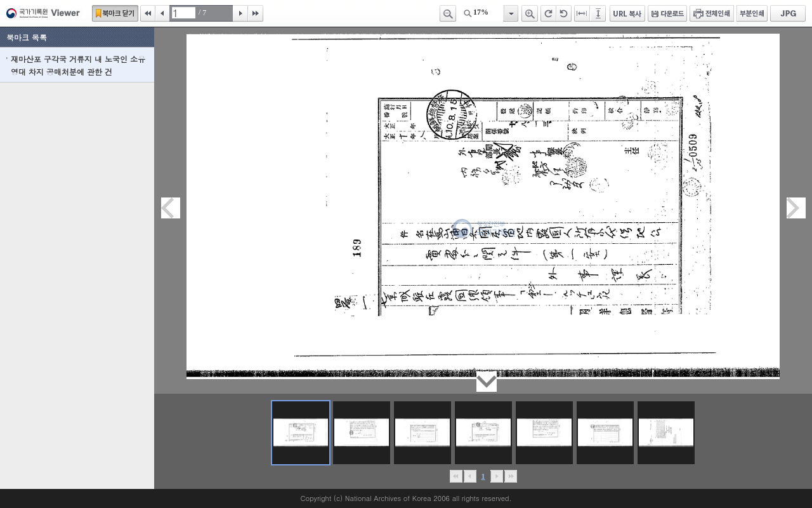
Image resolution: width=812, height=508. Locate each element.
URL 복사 (627, 13)
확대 (530, 13)
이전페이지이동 (171, 208)
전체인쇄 (712, 13)
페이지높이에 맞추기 (599, 13)
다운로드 (667, 13)
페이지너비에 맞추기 (582, 13)
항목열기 (510, 13)
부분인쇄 (752, 13)
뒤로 (496, 476)
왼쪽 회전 (564, 13)
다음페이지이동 (796, 208)
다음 (240, 13)
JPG (788, 13)
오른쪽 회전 (548, 13)
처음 (148, 13)
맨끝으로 (510, 476)
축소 (448, 13)
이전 (162, 13)
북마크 (115, 13)
